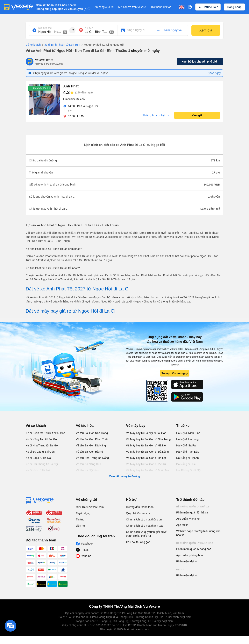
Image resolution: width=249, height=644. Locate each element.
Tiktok (85, 550)
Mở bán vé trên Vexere (132, 7)
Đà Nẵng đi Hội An (188, 458)
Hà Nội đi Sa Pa (186, 445)
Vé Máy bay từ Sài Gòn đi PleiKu (146, 464)
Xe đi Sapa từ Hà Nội (39, 458)
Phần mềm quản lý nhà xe (192, 512)
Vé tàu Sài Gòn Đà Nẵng (91, 445)
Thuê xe (183, 426)
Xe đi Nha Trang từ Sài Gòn (42, 445)
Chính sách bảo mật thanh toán (145, 526)
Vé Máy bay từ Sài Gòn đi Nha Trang (148, 439)
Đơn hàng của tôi (103, 7)
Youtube (86, 556)
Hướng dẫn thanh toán (140, 507)
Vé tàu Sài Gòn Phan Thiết (92, 439)
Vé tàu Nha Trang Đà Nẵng (92, 458)
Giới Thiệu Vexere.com (90, 507)
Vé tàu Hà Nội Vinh (87, 470)
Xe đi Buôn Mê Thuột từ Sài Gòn (45, 433)
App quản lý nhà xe (188, 519)
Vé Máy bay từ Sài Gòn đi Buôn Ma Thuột (147, 472)
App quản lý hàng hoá (189, 555)
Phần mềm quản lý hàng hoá (194, 549)
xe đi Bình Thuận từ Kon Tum (60, 45)
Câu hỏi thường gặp (138, 542)
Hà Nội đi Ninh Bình (188, 433)
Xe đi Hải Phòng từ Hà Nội (42, 464)
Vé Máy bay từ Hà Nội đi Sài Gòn (146, 433)
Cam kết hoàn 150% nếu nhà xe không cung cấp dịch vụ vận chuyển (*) (61, 7)
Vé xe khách (33, 45)
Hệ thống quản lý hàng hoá (195, 543)
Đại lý (180, 570)
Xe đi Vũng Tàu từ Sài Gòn (42, 439)
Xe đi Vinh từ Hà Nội (38, 470)
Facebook (87, 544)
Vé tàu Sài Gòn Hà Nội (90, 452)
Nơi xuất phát (45, 28)
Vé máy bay (136, 426)
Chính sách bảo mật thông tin (144, 519)
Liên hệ (80, 526)
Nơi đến (89, 28)
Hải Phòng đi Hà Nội (189, 470)
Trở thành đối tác (162, 7)
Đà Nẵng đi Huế (186, 464)
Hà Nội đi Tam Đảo (188, 452)
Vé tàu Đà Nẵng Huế (89, 464)
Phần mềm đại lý (186, 561)
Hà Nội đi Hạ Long (187, 439)
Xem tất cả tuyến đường (124, 476)
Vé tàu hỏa (85, 426)
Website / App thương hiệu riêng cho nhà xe (198, 533)
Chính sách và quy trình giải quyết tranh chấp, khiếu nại (147, 534)
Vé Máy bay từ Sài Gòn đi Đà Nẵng (147, 452)
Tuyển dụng (83, 513)
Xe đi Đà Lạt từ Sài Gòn (40, 452)
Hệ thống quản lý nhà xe (193, 507)
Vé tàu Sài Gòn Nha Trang (92, 433)
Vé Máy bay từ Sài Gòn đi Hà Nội (146, 445)
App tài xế (182, 525)
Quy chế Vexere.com (139, 513)
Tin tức (80, 519)
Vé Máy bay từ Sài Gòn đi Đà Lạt (146, 458)
